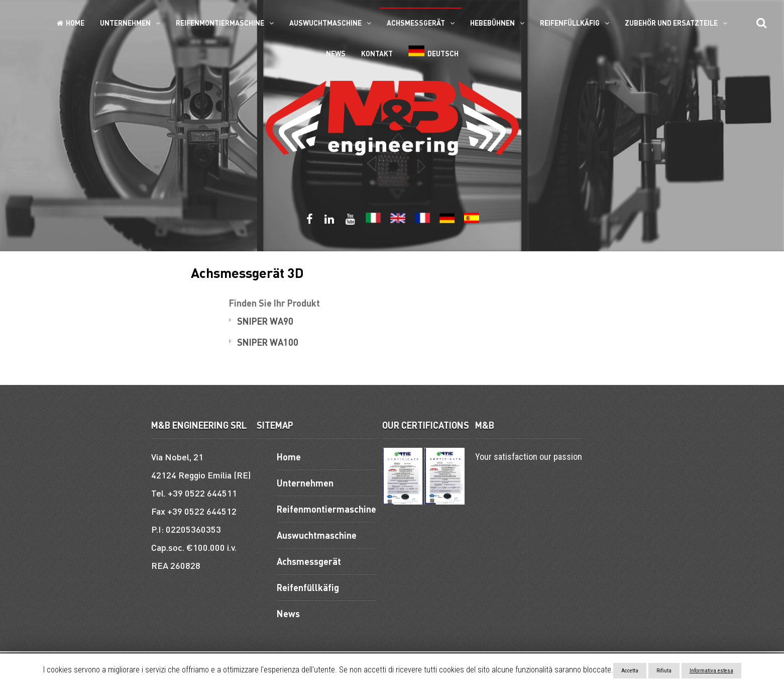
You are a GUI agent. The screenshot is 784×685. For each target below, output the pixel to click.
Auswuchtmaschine (325, 23)
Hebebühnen (492, 23)
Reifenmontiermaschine (220, 23)
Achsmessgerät (416, 23)
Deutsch (433, 52)
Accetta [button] (630, 671)
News (336, 53)
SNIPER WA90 (265, 321)
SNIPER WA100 (268, 342)
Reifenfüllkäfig (570, 23)
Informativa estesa (711, 671)
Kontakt (377, 53)
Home (71, 23)
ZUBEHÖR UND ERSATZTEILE (671, 23)
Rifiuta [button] (664, 671)
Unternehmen (125, 23)
